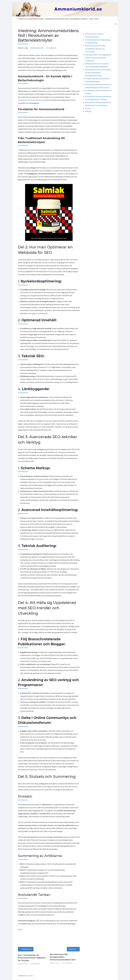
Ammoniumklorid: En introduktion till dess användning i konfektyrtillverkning (98, 73)
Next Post (73, 949)
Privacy (108, 19)
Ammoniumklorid (37, 48)
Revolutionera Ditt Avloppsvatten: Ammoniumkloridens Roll (62, 957)
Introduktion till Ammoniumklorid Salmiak (33, 19)
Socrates (30, 976)
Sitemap (101, 19)
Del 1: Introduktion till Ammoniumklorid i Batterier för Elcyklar (32, 958)
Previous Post (26, 949)
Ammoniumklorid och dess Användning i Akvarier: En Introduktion (95, 49)
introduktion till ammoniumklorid (31, 100)
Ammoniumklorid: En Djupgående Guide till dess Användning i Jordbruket (73, 19)
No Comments (51, 48)
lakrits (20, 929)
